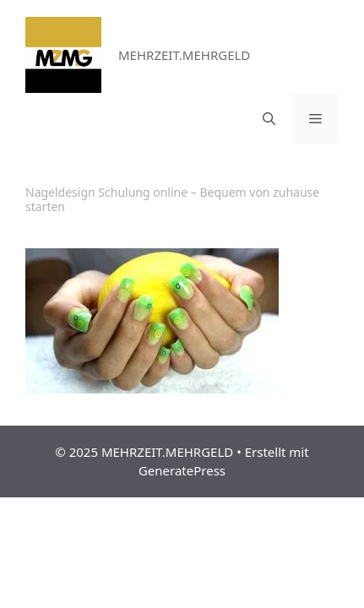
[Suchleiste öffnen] (269, 118)
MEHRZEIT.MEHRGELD (184, 55)
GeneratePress (182, 470)
